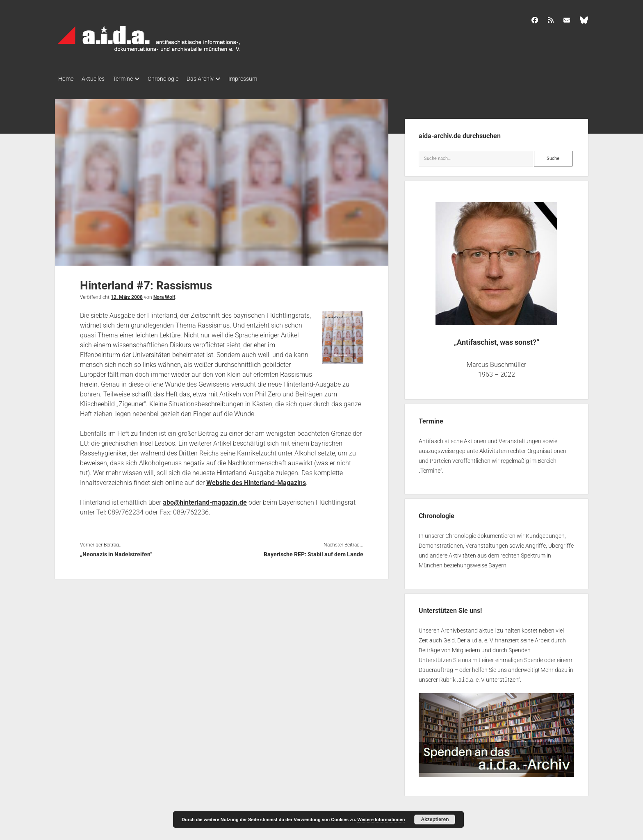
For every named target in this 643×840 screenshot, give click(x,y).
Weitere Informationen (381, 820)
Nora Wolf (164, 295)
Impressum (263, 79)
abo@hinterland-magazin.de (205, 500)
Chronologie (175, 79)
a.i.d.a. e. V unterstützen (488, 677)
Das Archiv (217, 79)
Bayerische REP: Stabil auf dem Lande (314, 552)
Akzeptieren (435, 820)
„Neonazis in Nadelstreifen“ (116, 552)
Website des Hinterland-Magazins (256, 480)
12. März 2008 (127, 295)
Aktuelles (97, 79)
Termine (131, 79)
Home (66, 79)
